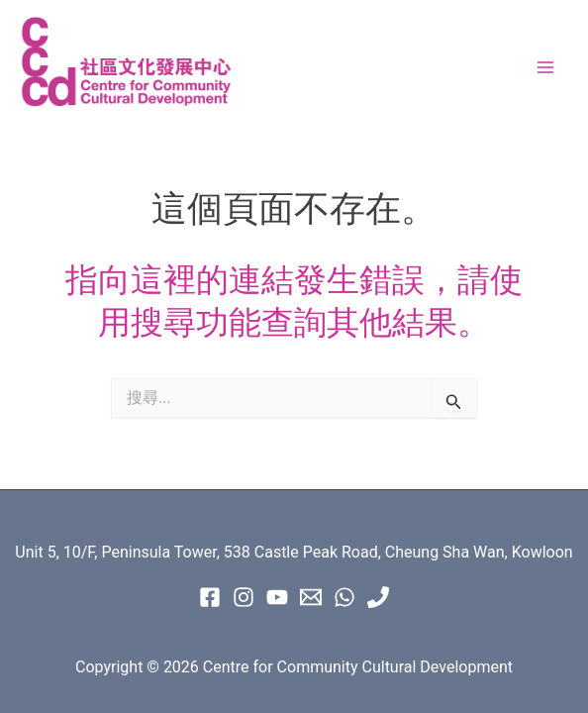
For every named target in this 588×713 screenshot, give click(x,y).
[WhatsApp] (344, 597)
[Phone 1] (378, 597)
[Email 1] (311, 597)
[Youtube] (277, 597)
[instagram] (244, 597)
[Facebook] (210, 597)
